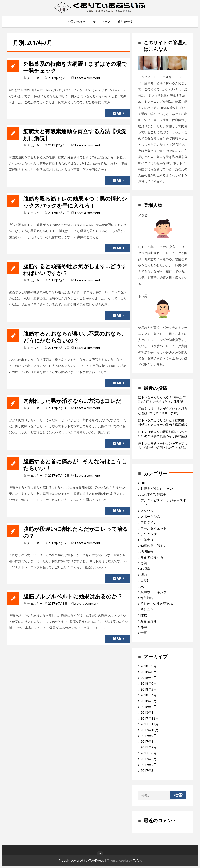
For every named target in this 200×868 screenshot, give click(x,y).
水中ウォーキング (154, 592)
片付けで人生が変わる (157, 604)
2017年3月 (149, 770)
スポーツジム (150, 517)
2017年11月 (149, 724)
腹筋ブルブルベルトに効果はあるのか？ (71, 607)
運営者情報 (125, 22)
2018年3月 (149, 701)
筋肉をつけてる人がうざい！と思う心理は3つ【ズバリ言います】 (163, 411)
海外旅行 (147, 598)
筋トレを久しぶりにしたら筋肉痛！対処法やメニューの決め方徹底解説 (163, 422)
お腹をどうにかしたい (157, 488)
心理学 (145, 569)
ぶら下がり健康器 (154, 494)
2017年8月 (149, 741)
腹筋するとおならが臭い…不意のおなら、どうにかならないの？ (73, 337)
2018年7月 (149, 678)
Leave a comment (88, 78)
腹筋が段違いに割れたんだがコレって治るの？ (73, 539)
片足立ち (147, 609)
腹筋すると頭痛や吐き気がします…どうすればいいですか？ (76, 269)
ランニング (149, 534)
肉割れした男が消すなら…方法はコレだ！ (73, 404)
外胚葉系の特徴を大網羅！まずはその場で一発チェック (76, 67)
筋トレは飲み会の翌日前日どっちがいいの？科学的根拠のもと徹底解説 (163, 434)
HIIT (144, 483)
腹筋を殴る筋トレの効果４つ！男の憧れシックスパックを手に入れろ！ (76, 202)
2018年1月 (149, 712)
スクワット (149, 511)
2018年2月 (149, 707)
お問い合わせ (76, 22)
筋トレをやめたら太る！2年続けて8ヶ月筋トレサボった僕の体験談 (162, 399)
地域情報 (147, 551)
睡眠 (144, 615)
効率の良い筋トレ (154, 546)
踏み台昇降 (149, 621)
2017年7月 (149, 747)
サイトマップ (101, 22)
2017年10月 (149, 730)
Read (117, 113)
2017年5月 (149, 759)
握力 (144, 575)
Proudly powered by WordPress (81, 861)
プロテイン (149, 522)
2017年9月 (149, 736)
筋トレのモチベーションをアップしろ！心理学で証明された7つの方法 (163, 446)
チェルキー (35, 78)
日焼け (145, 580)
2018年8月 (149, 672)
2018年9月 (149, 666)
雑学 (144, 627)
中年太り (147, 540)
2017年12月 (149, 718)
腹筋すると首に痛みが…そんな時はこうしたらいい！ (76, 472)
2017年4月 (149, 765)
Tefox (137, 861)
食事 (144, 633)
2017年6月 (149, 753)
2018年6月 (149, 683)
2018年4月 (149, 695)
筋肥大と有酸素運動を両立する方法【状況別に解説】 (76, 134)
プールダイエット (154, 528)
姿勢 (144, 563)
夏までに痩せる (152, 557)
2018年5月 (149, 689)
